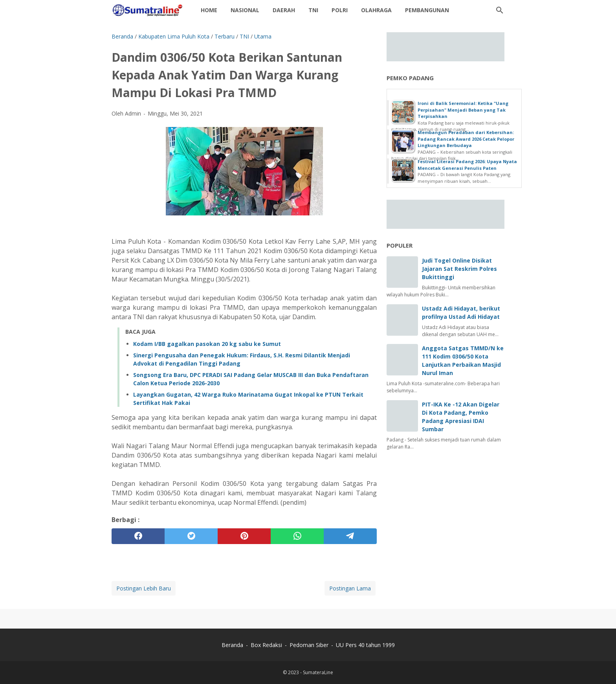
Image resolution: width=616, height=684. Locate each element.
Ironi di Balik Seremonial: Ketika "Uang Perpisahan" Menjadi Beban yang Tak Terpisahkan (463, 110)
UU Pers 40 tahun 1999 (365, 645)
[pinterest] (244, 536)
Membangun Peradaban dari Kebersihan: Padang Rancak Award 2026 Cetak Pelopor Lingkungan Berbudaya (466, 139)
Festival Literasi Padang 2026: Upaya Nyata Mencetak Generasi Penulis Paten (467, 165)
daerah (284, 10)
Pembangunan (427, 10)
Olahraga (376, 10)
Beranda (232, 645)
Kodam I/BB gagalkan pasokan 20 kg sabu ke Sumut (207, 344)
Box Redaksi (267, 645)
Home (209, 10)
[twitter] (191, 536)
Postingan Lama (350, 588)
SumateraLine (318, 672)
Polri (340, 10)
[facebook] (138, 536)
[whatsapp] (297, 536)
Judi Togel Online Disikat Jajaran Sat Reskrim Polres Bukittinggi (459, 269)
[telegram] (350, 536)
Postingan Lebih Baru (144, 588)
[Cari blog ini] (500, 10)
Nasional (245, 10)
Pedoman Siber (309, 645)
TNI (313, 10)
